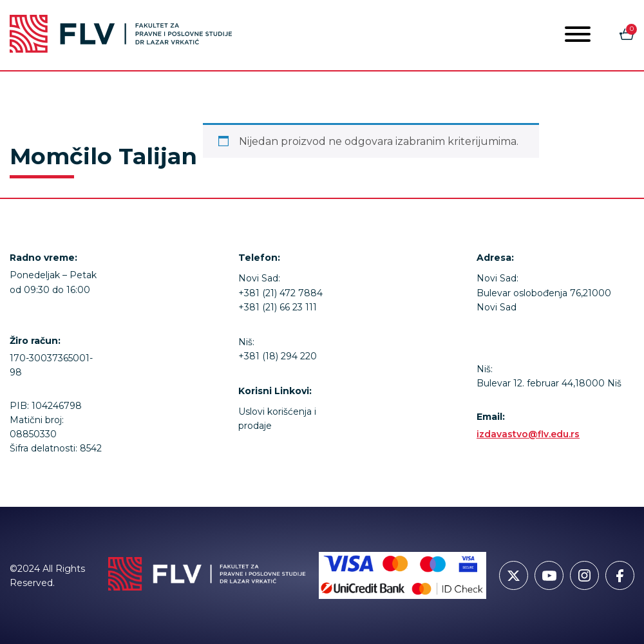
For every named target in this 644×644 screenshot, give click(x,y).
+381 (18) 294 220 (278, 356)
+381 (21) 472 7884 (280, 293)
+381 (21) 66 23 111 (278, 307)
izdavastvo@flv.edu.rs (528, 434)
